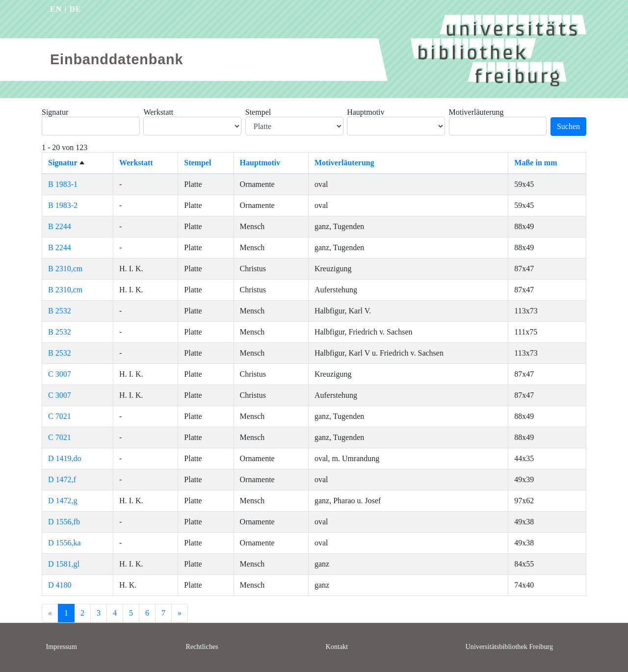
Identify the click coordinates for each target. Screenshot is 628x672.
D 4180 (60, 585)
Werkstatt (158, 112)
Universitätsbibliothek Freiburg (510, 646)
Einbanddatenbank (117, 59)
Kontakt (337, 646)
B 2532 (60, 311)
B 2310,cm (65, 269)
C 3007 (60, 374)
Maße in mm (536, 163)
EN (56, 9)
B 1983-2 (63, 205)
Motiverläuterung (476, 112)
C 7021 (60, 416)
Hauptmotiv (366, 112)
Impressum (62, 646)
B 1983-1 (63, 184)
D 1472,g (63, 501)
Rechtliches (202, 646)
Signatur (55, 112)
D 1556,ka (65, 543)
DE (75, 9)
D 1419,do (65, 458)
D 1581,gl (64, 564)
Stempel (258, 112)
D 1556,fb (64, 522)
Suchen (568, 126)
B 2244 (60, 226)
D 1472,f (62, 479)
